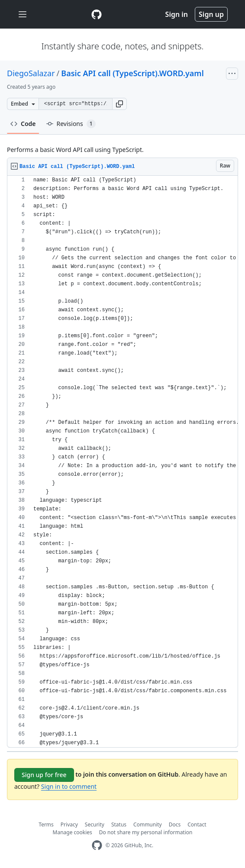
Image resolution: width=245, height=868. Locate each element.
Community (148, 824)
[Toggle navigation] (23, 15)
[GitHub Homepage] (97, 845)
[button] (119, 104)
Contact (197, 824)
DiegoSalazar (31, 73)
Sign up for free (44, 775)
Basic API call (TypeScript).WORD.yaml (132, 73)
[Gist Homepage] (97, 14)
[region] (122, 462)
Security (95, 824)
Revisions (71, 124)
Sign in (177, 14)
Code (23, 124)
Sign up (211, 14)
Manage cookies (73, 832)
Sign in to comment (69, 786)
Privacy (69, 824)
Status (119, 824)
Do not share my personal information (146, 832)
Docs (175, 824)
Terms (46, 824)
